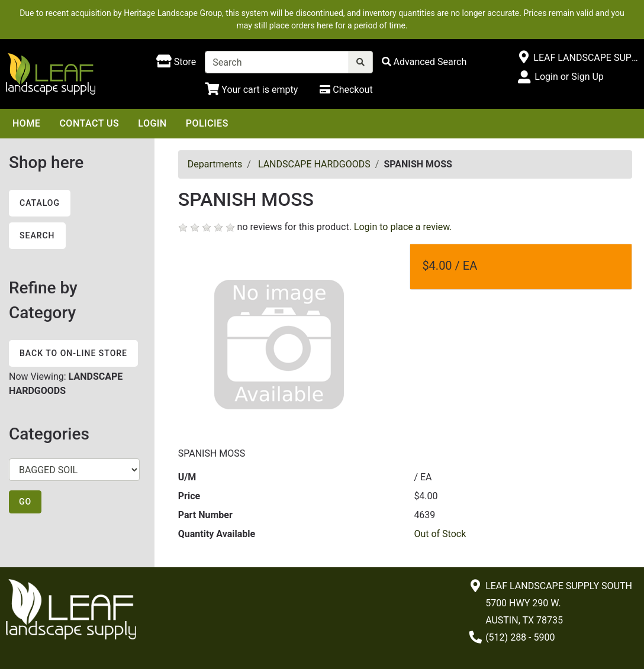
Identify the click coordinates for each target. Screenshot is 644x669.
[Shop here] (176, 62)
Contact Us (89, 123)
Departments (215, 164)
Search (37, 235)
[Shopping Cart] (251, 90)
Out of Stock (440, 534)
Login (152, 123)
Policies (207, 123)
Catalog (40, 203)
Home (26, 123)
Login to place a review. (403, 227)
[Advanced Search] (424, 62)
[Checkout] (346, 90)
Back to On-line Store (73, 353)
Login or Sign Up (569, 77)
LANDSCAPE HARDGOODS (314, 164)
